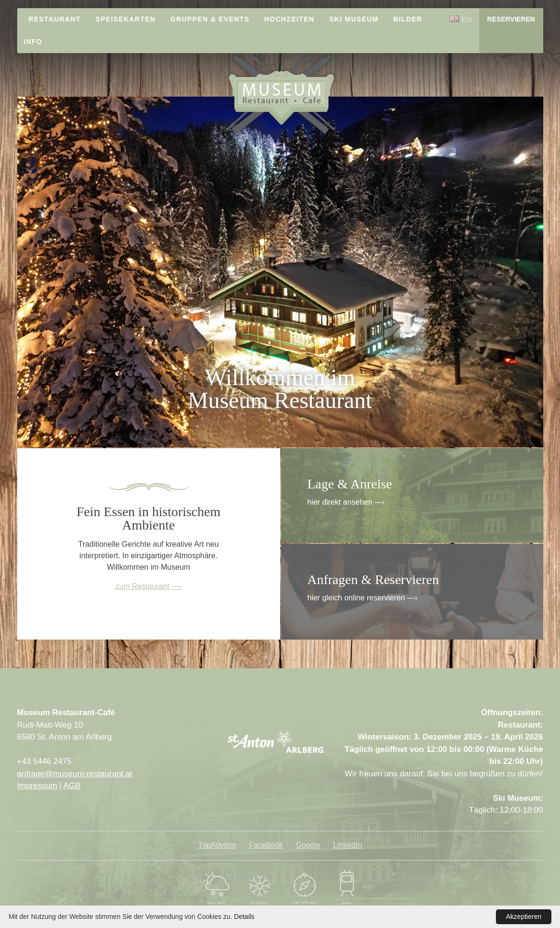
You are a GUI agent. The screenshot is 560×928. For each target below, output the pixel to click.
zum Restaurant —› (148, 586)
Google (308, 845)
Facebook (266, 845)
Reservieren (511, 19)
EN (461, 19)
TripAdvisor (217, 845)
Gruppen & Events (210, 19)
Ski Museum (354, 19)
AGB (72, 786)
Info (33, 42)
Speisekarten (126, 19)
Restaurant (55, 19)
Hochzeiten (290, 19)
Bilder (408, 19)
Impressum (37, 786)
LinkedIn (348, 845)
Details (244, 917)
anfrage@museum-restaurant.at (75, 774)
